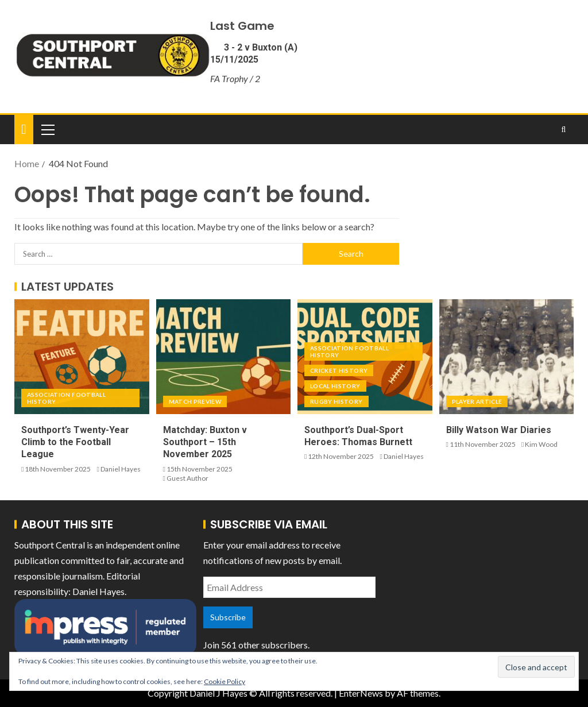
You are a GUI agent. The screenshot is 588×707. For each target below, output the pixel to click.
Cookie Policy (225, 681)
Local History (335, 386)
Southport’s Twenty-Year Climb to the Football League (75, 442)
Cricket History (339, 370)
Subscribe (228, 617)
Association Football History (66, 398)
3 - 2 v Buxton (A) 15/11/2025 (254, 53)
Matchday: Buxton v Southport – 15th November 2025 (205, 442)
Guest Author (187, 478)
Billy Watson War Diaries (499, 430)
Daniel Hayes (121, 469)
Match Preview (195, 401)
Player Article (477, 401)
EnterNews (361, 693)
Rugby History (336, 401)
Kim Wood (541, 444)
